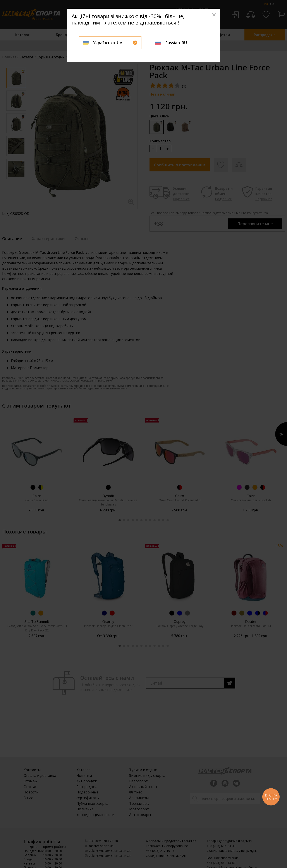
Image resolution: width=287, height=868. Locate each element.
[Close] (214, 15)
